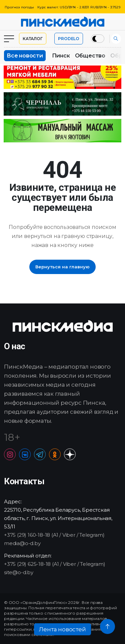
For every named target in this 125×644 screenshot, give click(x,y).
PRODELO (69, 39)
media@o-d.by (22, 543)
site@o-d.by (19, 572)
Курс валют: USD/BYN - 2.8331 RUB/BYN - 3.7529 (79, 7)
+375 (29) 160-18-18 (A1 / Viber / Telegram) (54, 535)
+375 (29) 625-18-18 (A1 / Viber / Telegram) (54, 564)
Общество (90, 56)
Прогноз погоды (19, 7)
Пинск (61, 56)
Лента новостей (62, 629)
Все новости (25, 56)
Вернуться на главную (62, 267)
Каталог (33, 39)
